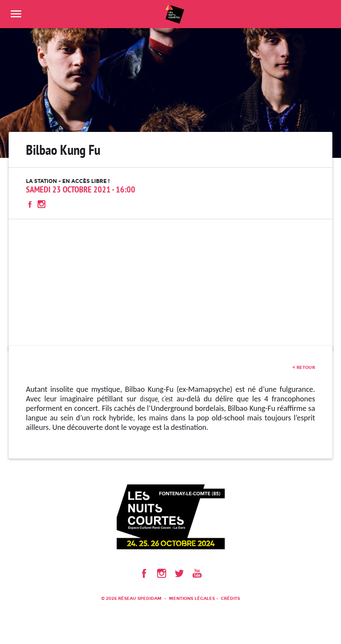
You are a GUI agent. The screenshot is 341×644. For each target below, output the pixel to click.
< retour (304, 367)
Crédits (230, 598)
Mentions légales (192, 598)
